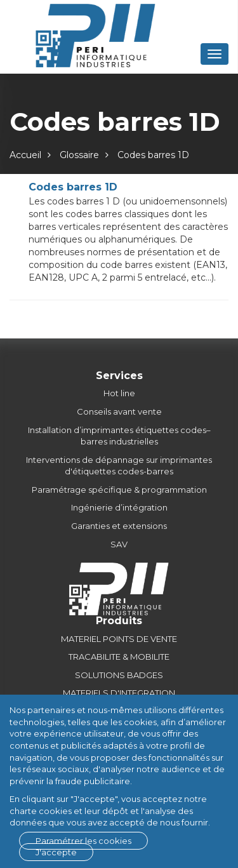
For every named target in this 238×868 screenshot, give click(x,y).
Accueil (25, 155)
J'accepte (56, 852)
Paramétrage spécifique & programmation (119, 490)
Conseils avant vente (119, 411)
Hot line (119, 393)
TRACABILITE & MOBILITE (119, 657)
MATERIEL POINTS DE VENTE (119, 639)
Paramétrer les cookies (83, 841)
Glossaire (79, 155)
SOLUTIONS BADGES (119, 675)
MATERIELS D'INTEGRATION (119, 693)
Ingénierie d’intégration (119, 507)
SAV (119, 544)
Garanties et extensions (119, 526)
